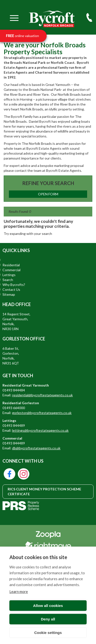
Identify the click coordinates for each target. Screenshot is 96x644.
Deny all (48, 619)
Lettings (9, 275)
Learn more (19, 591)
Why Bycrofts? (14, 285)
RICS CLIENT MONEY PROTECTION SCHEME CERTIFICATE (44, 491)
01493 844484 (14, 390)
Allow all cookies (48, 606)
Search (8, 280)
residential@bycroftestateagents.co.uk (42, 395)
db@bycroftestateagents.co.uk (36, 448)
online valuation (22, 36)
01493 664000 (14, 408)
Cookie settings (48, 633)
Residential (11, 265)
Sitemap (9, 294)
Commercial (11, 270)
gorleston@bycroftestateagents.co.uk (42, 413)
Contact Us (11, 289)
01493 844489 (14, 425)
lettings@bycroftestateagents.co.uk (40, 430)
